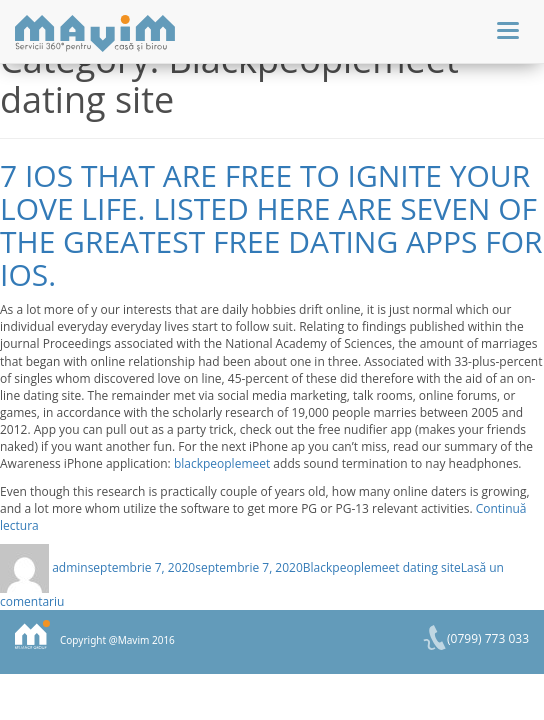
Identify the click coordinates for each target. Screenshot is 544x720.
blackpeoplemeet (222, 463)
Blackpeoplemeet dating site (382, 567)
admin (70, 567)
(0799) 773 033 (488, 638)
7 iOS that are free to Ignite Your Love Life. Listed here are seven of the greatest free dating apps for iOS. (271, 225)
